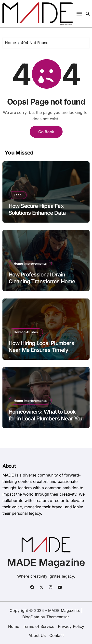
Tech (18, 195)
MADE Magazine (46, 562)
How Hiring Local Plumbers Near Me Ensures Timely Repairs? (41, 350)
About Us (37, 635)
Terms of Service (39, 626)
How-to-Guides (26, 332)
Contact (57, 635)
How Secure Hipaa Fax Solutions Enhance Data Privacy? (37, 213)
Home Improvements (30, 263)
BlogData (31, 617)
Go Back (46, 132)
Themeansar (58, 617)
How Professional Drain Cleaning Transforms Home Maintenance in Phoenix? (42, 281)
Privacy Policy (71, 626)
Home (14, 626)
